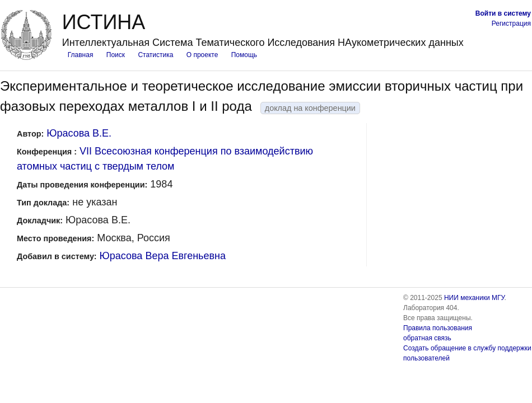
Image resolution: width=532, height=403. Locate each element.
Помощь (244, 55)
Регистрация (511, 24)
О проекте (202, 55)
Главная (81, 55)
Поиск (116, 55)
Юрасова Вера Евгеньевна (163, 256)
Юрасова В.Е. (79, 133)
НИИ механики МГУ (474, 298)
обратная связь (427, 338)
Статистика (155, 55)
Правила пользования (438, 328)
